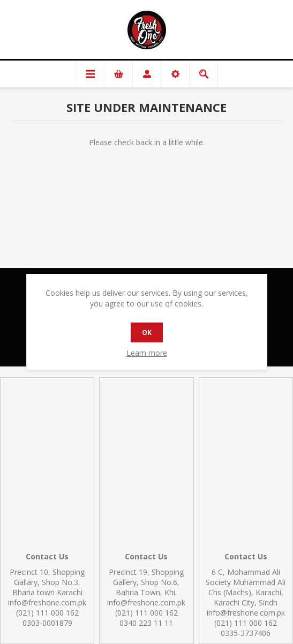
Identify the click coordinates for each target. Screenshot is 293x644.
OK (147, 332)
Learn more (147, 353)
